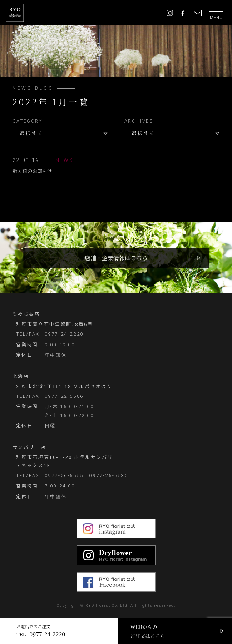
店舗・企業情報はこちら (116, 258)
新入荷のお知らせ (43, 165)
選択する (32, 133)
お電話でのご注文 (41, 631)
